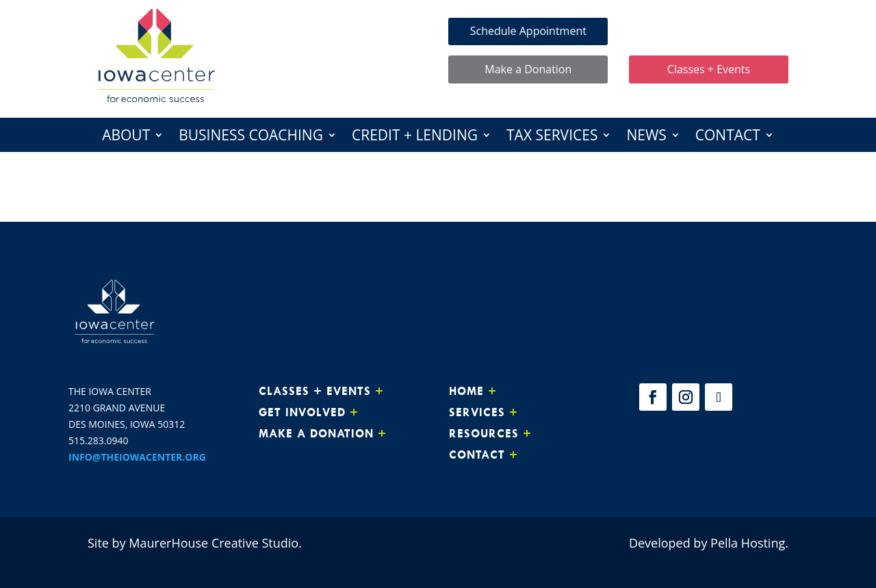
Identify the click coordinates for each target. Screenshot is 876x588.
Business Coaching (251, 137)
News (646, 137)
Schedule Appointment (528, 31)
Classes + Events (709, 69)
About (126, 137)
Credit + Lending (415, 137)
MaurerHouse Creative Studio (214, 543)
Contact (728, 137)
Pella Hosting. (749, 543)
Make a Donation (528, 69)
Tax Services (552, 137)
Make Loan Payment (709, 31)
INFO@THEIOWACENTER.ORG (137, 457)
